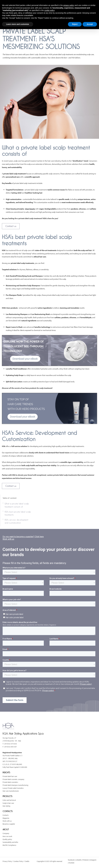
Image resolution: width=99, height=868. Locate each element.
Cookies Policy (18, 861)
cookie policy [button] (49, 10)
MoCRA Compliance (9, 845)
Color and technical (9, 800)
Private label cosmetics (10, 782)
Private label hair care (10, 776)
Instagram (93, 860)
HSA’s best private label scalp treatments (18, 513)
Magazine (6, 818)
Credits (27, 861)
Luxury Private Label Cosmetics (13, 788)
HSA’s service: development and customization (16, 521)
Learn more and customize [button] (18, 24)
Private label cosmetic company (13, 779)
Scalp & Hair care (8, 803)
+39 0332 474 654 (10, 744)
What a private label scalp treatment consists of (17, 505)
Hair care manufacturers (11, 791)
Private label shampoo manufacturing (15, 785)
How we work (7, 836)
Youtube (71, 863)
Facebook (71, 860)
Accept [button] (90, 24)
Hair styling (6, 806)
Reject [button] (75, 24)
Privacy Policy (7, 861)
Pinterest (85, 860)
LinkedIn (78, 860)
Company (6, 833)
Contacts (6, 815)
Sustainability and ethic (10, 842)
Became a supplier (9, 824)
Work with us (7, 821)
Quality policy (7, 839)
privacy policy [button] (69, 5)
